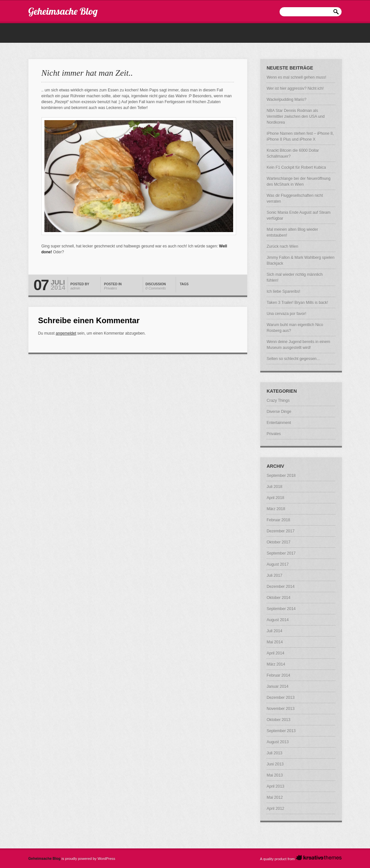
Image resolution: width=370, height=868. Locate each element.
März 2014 (276, 664)
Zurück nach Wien (283, 246)
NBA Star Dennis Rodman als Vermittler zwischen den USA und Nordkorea (296, 117)
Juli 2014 (275, 631)
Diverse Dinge (279, 412)
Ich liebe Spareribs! (284, 292)
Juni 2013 (275, 764)
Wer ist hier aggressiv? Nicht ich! (295, 88)
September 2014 (281, 609)
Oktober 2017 (279, 542)
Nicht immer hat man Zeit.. (87, 73)
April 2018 (276, 498)
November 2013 (281, 709)
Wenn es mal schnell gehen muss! (297, 77)
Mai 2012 (275, 797)
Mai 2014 (275, 642)
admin (75, 288)
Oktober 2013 (279, 720)
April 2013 (276, 786)
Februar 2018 (279, 520)
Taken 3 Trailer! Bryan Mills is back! (298, 303)
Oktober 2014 (279, 598)
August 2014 (278, 620)
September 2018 (281, 476)
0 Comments (156, 288)
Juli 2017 (275, 576)
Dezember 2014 (281, 587)
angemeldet (66, 333)
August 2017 (278, 564)
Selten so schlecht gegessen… (294, 359)
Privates (111, 288)
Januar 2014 (278, 687)
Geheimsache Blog (63, 11)
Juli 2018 (275, 487)
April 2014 (276, 653)
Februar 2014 (279, 675)
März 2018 (276, 509)
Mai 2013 (275, 775)
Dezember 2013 (281, 698)
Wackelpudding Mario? (287, 100)
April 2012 (276, 809)
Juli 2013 (275, 753)
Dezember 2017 (281, 531)
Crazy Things (278, 401)
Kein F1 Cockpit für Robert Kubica (296, 167)
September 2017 (281, 553)
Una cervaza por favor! (287, 314)
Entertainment (279, 423)
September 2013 (281, 731)
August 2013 (278, 742)
